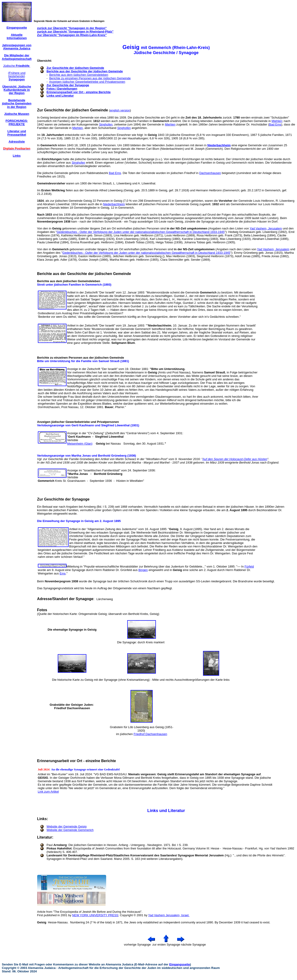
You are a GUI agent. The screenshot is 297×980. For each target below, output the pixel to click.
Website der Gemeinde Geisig (67, 826)
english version (120, 110)
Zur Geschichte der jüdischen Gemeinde (75, 68)
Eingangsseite (180, 964)
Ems (63, 573)
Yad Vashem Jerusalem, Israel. (169, 915)
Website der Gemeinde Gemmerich (70, 830)
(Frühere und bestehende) (17, 76)
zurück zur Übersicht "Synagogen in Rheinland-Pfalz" (75, 32)
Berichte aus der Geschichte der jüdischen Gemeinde (85, 71)
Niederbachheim (219, 145)
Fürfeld (249, 566)
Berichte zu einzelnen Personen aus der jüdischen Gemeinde (90, 78)
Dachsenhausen (210, 173)
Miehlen (277, 121)
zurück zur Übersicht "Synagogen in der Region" (72, 28)
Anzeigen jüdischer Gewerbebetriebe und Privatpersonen (87, 82)
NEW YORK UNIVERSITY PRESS (95, 915)
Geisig (42, 922)
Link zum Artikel (48, 792)
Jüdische (17, 66)
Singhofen (106, 124)
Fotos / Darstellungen (62, 89)
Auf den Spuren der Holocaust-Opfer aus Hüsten (235, 459)
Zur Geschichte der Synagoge (68, 85)
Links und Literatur (60, 96)
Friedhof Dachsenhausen (150, 734)
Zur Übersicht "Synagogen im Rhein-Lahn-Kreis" (72, 35)
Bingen (143, 570)
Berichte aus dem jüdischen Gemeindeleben (79, 75)
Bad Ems (275, 124)
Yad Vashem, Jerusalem (266, 228)
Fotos (42, 610)
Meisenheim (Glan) (80, 444)
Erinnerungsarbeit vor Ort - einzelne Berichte (79, 92)
